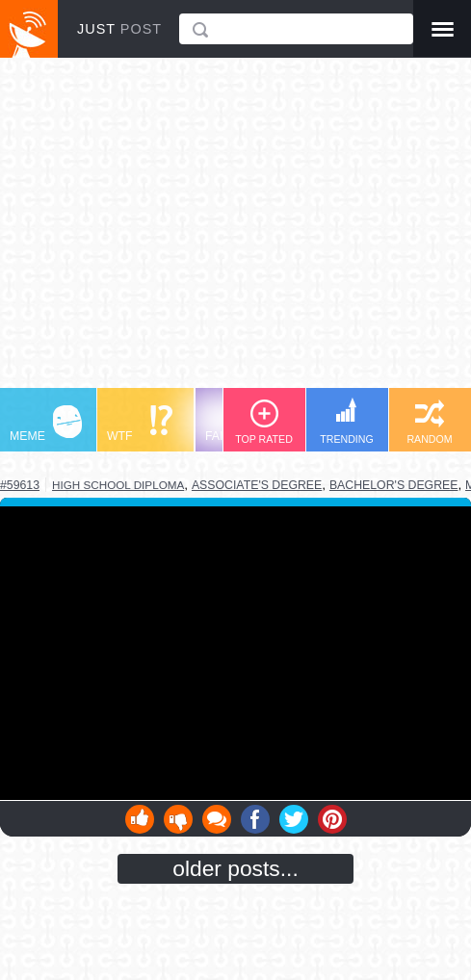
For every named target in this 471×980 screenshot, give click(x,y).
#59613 (20, 485)
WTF (140, 424)
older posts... (235, 868)
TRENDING (347, 421)
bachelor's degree (394, 485)
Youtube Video (235, 653)
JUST (119, 29)
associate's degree (257, 485)
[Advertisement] (235, 232)
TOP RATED (264, 422)
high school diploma (118, 485)
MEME (46, 424)
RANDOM (429, 422)
